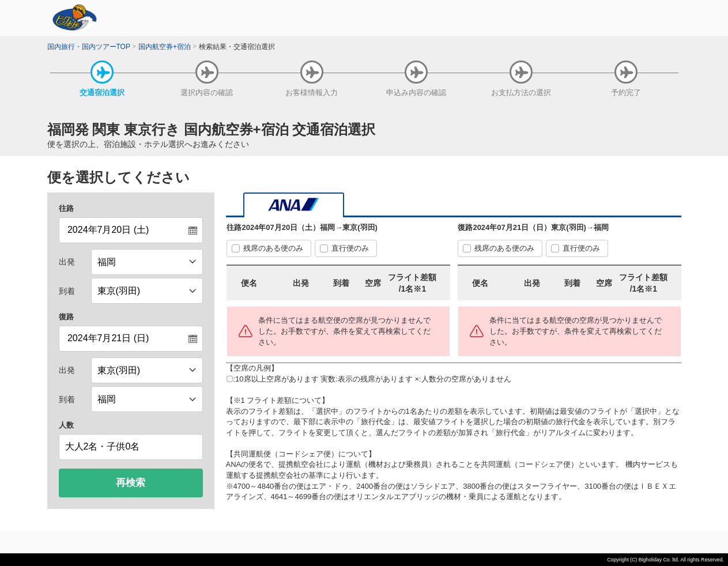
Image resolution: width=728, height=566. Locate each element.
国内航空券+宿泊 (165, 47)
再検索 (131, 483)
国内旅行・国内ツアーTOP (89, 47)
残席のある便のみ (273, 248)
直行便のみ (350, 248)
